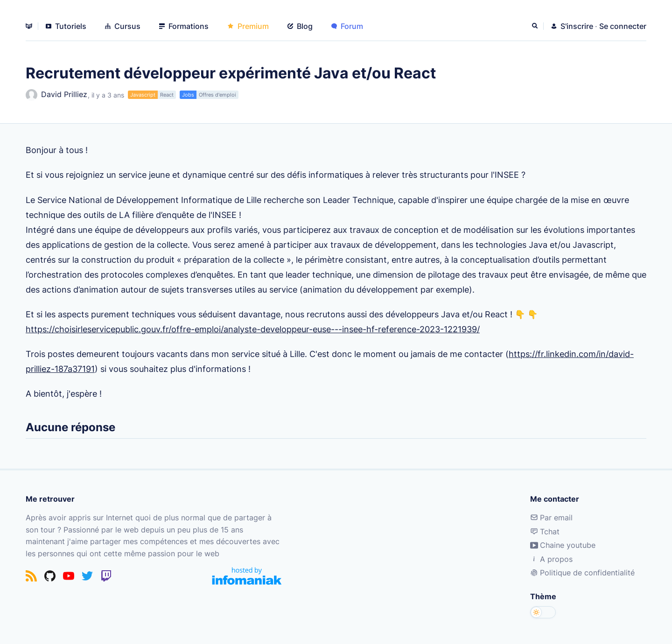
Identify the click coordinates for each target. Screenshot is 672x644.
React (167, 95)
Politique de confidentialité (582, 573)
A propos (551, 559)
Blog (300, 26)
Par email (551, 518)
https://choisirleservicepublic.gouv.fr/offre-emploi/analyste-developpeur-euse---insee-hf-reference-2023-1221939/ (253, 329)
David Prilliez (56, 95)
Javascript (143, 95)
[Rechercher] (536, 26)
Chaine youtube (563, 545)
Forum (347, 26)
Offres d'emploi (217, 95)
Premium (248, 26)
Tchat (545, 532)
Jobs (188, 95)
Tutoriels (66, 26)
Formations (184, 26)
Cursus (123, 26)
